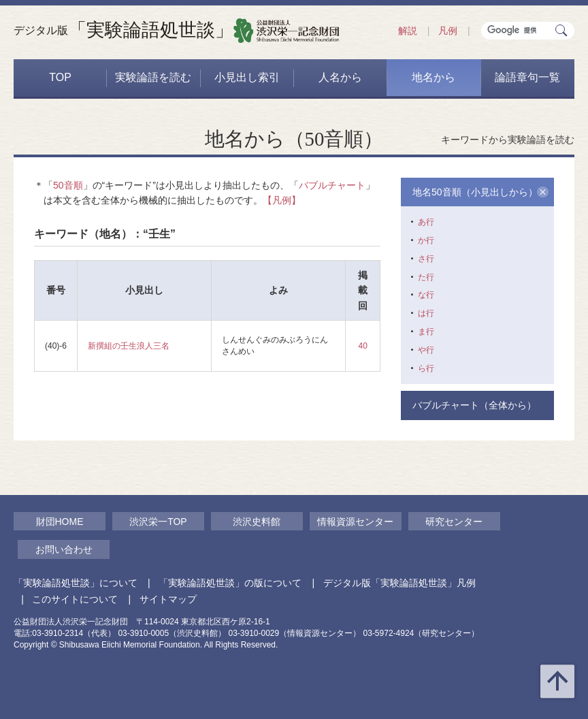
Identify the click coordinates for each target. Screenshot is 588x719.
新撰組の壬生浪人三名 (129, 346)
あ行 (426, 222)
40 (363, 346)
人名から (340, 77)
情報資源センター (355, 522)
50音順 (68, 185)
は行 (426, 313)
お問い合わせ (64, 549)
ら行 (426, 368)
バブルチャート (332, 185)
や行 (426, 350)
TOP (60, 77)
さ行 (426, 259)
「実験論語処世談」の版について (230, 583)
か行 (426, 240)
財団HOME (60, 522)
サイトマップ (168, 599)
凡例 (448, 31)
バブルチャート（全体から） (474, 405)
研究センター (454, 522)
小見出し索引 (247, 77)
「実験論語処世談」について (76, 583)
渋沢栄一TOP (158, 522)
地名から (434, 77)
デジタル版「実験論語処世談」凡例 (399, 583)
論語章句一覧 (527, 77)
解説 (408, 31)
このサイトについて (75, 599)
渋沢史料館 (257, 522)
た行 (426, 277)
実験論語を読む (153, 77)
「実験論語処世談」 (124, 30)
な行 (426, 295)
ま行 (426, 332)
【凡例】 (282, 200)
